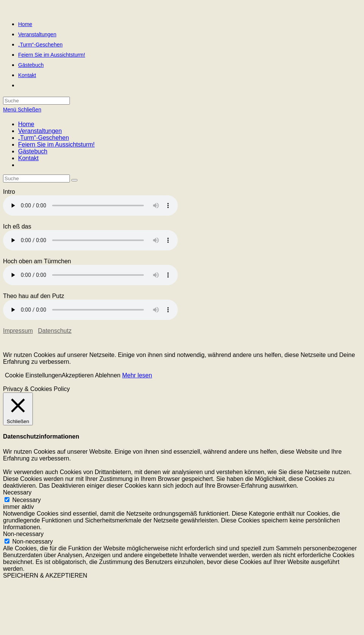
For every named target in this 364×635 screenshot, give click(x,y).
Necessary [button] (17, 492)
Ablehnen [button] (108, 375)
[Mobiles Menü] (22, 110)
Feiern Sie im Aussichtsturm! (56, 144)
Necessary (26, 500)
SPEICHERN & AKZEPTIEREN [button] (45, 576)
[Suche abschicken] (74, 180)
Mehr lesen (137, 375)
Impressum (18, 331)
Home (26, 124)
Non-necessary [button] (23, 534)
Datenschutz (55, 331)
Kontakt (28, 158)
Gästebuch (33, 151)
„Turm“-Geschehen (44, 138)
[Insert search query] (36, 178)
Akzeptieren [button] (78, 375)
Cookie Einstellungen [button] (33, 375)
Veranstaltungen (40, 131)
